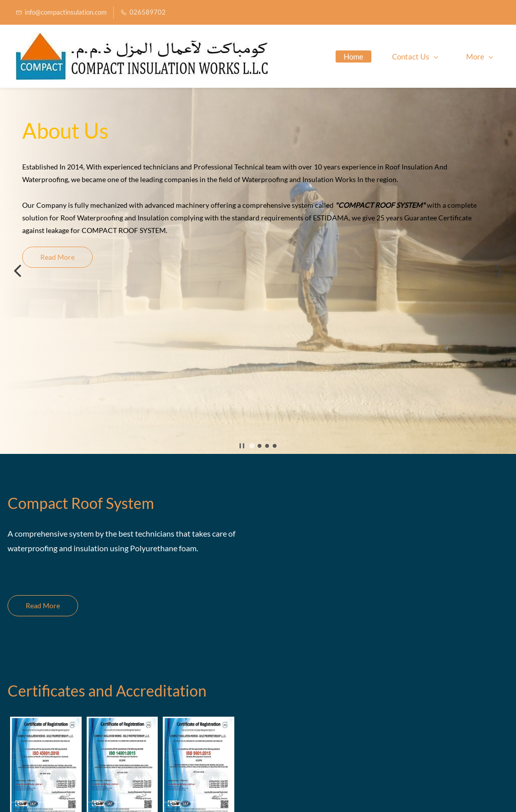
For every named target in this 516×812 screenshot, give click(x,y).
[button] (18, 271)
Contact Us (415, 56)
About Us (65, 131)
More (479, 56)
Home (353, 56)
